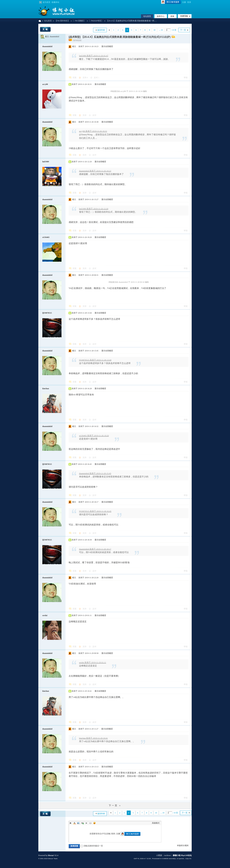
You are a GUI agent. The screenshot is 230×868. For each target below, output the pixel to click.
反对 (97, 78)
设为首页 (46, 2)
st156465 (46, 237)
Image (78, 823)
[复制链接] (77, 40)
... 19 (161, 30)
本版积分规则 (183, 846)
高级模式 (156, 823)
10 (154, 30)
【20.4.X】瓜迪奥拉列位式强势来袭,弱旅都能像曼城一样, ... (132, 21)
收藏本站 (55, 2)
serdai (45, 615)
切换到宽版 (40, 2)
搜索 (172, 16)
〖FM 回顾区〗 (79, 21)
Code (90, 823)
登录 (189, 2)
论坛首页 (147, 16)
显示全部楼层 (107, 46)
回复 (75, 78)
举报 (186, 78)
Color (74, 823)
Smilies (94, 823)
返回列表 (101, 30)
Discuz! (51, 855)
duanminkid (54, 37)
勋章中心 (161, 16)
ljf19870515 (47, 313)
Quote (86, 823)
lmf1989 (46, 162)
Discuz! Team (53, 859)
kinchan (46, 389)
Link (82, 823)
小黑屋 (159, 855)
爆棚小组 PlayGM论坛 (40, 21)
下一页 (183, 30)
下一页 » (115, 806)
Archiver (167, 855)
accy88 (45, 84)
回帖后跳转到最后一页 (92, 846)
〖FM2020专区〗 (96, 21)
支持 (85, 78)
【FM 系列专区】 (62, 21)
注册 (184, 2)
